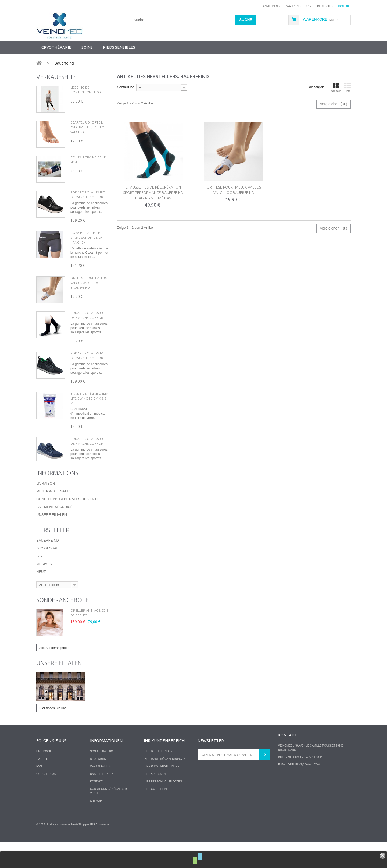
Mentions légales (54, 515)
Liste (347, 88)
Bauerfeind (48, 565)
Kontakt (345, 6)
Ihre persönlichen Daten (163, 807)
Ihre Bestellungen (158, 777)
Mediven (44, 588)
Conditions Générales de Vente (68, 523)
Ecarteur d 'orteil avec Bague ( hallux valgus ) (87, 127)
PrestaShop (77, 850)
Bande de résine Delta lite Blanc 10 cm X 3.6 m (89, 398)
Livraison (46, 508)
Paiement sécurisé (54, 531)
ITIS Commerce (99, 850)
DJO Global (47, 573)
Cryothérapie (56, 47)
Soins (87, 47)
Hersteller (53, 554)
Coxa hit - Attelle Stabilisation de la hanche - (86, 237)
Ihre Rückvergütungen (162, 792)
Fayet (42, 581)
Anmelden (270, 6)
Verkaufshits (56, 77)
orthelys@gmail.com (304, 790)
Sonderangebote (62, 625)
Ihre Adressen (155, 800)
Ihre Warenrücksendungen (165, 784)
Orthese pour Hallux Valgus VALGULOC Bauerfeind (89, 283)
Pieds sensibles (119, 47)
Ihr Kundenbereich (164, 766)
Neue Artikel (100, 784)
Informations (57, 497)
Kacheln (336, 88)
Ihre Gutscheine (156, 815)
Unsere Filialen (52, 539)
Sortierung (126, 87)
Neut (41, 596)
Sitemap (96, 826)
